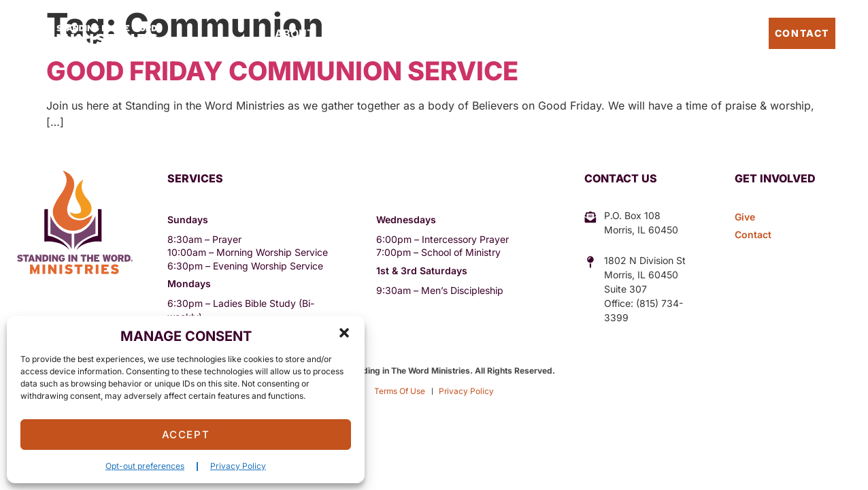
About (295, 33)
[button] (344, 333)
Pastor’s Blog (718, 33)
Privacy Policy (238, 466)
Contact (802, 33)
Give (537, 33)
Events (423, 33)
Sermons (484, 33)
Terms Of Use (400, 391)
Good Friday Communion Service (282, 71)
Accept (186, 435)
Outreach (357, 33)
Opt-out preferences (145, 466)
